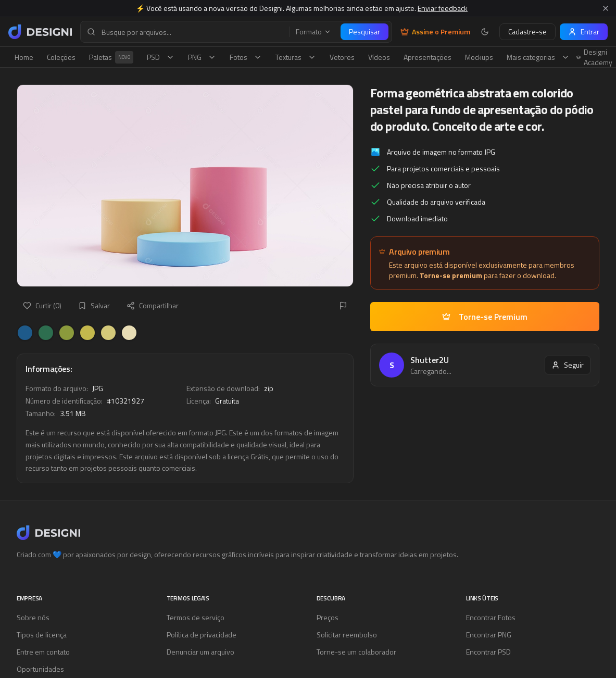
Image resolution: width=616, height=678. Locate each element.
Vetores (342, 57)
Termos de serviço (196, 617)
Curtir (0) (42, 305)
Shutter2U (430, 360)
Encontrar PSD (488, 652)
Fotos (246, 57)
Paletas (111, 57)
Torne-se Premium (485, 317)
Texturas (296, 57)
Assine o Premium (435, 32)
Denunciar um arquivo (200, 652)
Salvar (94, 305)
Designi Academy (594, 57)
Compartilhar (153, 305)
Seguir (568, 365)
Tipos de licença (42, 635)
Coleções (61, 57)
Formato (313, 32)
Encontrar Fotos (491, 617)
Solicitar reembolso (347, 635)
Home (24, 57)
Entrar (584, 32)
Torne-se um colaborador (356, 652)
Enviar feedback (443, 8)
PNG (202, 57)
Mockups (479, 57)
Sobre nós (33, 617)
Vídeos (379, 57)
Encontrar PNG (489, 635)
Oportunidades (40, 669)
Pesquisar (364, 32)
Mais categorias (538, 57)
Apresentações (428, 57)
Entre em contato (43, 652)
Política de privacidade (202, 635)
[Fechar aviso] (606, 8)
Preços (328, 617)
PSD (161, 57)
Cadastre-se (527, 32)
